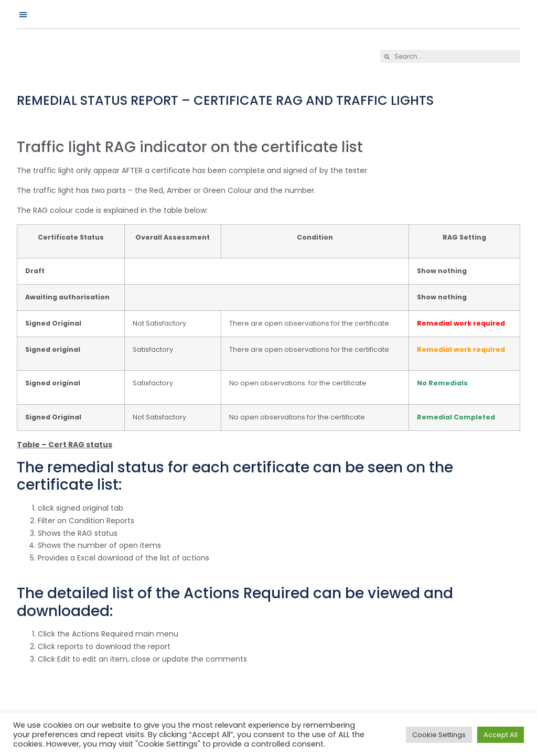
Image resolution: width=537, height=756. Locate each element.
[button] (23, 14)
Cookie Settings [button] (439, 735)
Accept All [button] (501, 735)
